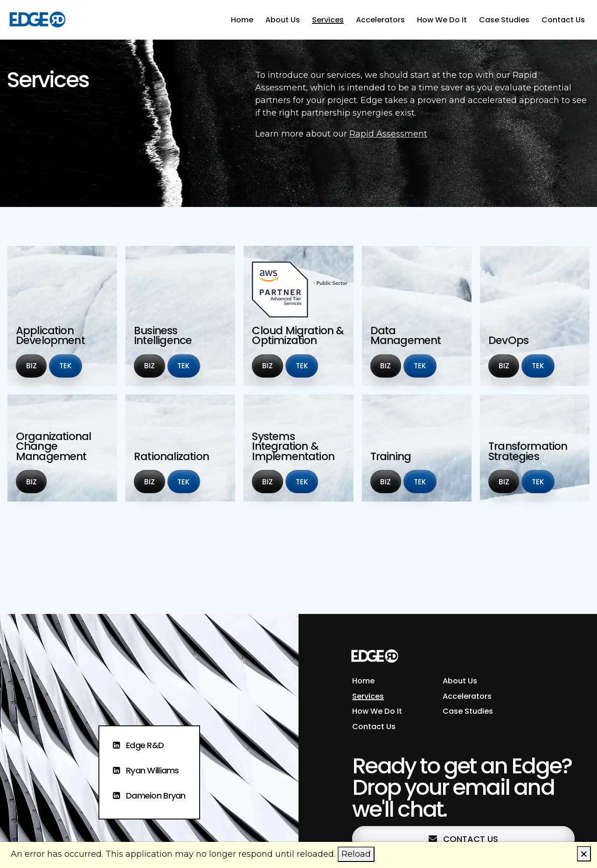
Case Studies (504, 20)
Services (328, 20)
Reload (356, 854)
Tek (70, 365)
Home (242, 20)
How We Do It (442, 20)
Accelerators (380, 20)
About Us (283, 20)
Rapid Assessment (388, 134)
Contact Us (563, 20)
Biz (36, 365)
